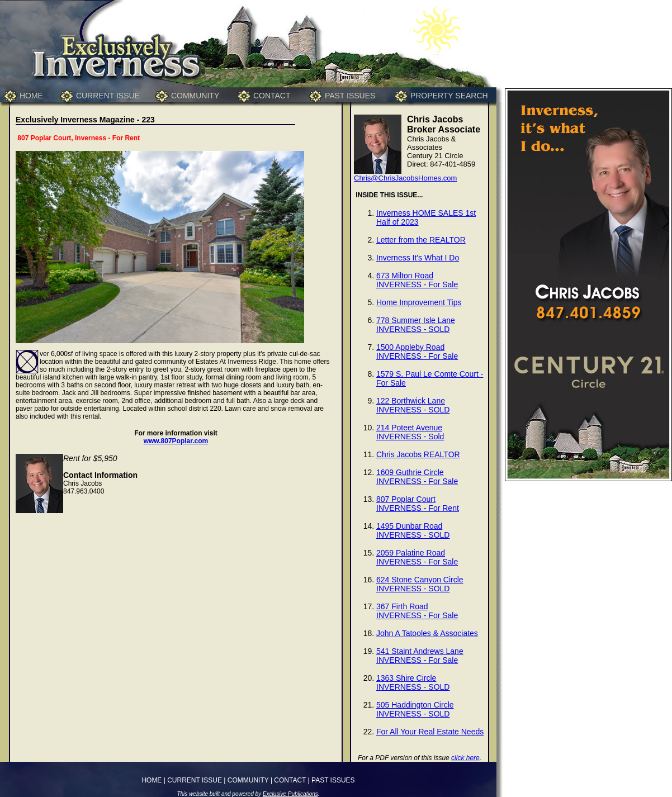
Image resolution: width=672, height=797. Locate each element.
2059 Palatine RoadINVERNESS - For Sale (417, 557)
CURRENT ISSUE (108, 96)
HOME (31, 96)
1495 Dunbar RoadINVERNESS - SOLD (413, 530)
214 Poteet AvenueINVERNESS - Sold (410, 432)
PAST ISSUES (350, 96)
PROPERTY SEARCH (449, 96)
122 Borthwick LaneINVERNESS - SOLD (413, 405)
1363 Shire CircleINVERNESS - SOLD (413, 682)
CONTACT (272, 96)
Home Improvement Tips (419, 302)
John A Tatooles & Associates (427, 633)
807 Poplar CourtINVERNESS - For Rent (418, 504)
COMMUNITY (195, 96)
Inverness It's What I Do (418, 258)
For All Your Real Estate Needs (430, 732)
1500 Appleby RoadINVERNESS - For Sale (417, 352)
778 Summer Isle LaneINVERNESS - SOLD (416, 325)
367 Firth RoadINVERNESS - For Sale (417, 611)
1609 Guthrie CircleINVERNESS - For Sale (417, 477)
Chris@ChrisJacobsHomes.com (405, 178)
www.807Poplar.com (176, 441)
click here (465, 758)
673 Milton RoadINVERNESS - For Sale (417, 280)
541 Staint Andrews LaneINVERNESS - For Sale (420, 656)
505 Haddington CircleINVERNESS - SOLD (415, 709)
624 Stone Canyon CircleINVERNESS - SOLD (420, 584)
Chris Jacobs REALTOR (418, 454)
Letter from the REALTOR (421, 240)
